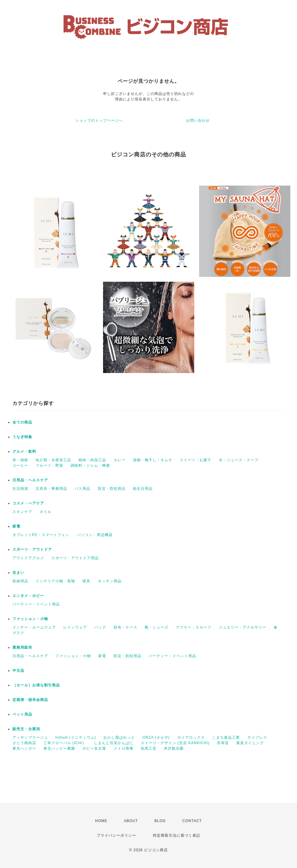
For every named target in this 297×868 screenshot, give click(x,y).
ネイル (45, 512)
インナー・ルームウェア (34, 627)
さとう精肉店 (24, 743)
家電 (16, 526)
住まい (18, 573)
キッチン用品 (110, 581)
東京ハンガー (24, 748)
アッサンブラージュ (30, 737)
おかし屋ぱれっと (119, 737)
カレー (120, 460)
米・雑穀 (20, 460)
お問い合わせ (198, 120)
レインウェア (75, 627)
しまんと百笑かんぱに (114, 743)
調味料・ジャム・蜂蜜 (90, 465)
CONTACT (192, 821)
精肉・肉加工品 (92, 460)
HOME (101, 821)
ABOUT (131, 821)
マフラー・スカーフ (193, 627)
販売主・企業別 (26, 729)
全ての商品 (22, 422)
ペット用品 (22, 714)
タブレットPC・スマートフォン (41, 535)
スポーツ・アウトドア (32, 549)
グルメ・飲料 (24, 451)
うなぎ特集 (22, 437)
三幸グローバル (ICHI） (65, 743)
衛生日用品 (143, 489)
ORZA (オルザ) (156, 737)
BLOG (160, 821)
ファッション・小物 (30, 619)
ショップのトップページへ (99, 120)
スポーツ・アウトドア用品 (75, 558)
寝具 (86, 581)
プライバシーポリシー (116, 835)
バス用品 (82, 489)
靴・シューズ (157, 627)
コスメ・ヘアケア (28, 503)
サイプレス (257, 737)
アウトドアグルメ (28, 558)
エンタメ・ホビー (28, 596)
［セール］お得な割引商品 (36, 685)
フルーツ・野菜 (49, 465)
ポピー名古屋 (94, 748)
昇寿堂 (223, 743)
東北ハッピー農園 (59, 748)
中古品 (18, 671)
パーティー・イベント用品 (36, 604)
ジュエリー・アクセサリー (243, 627)
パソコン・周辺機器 (95, 535)
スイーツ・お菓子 (195, 460)
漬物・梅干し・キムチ (153, 460)
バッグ (100, 627)
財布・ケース (126, 627)
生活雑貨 (20, 489)
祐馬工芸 (149, 748)
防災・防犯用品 (112, 489)
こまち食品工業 (226, 737)
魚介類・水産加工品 (53, 460)
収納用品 (20, 581)
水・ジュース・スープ (239, 460)
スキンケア (22, 512)
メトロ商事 (124, 748)
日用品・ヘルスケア (30, 480)
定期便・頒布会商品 (30, 700)
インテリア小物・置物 (55, 581)
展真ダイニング (250, 743)
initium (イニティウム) (76, 737)
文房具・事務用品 (51, 489)
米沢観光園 (174, 748)
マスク (18, 633)
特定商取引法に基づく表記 (177, 835)
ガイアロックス (191, 737)
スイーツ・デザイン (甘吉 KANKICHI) (175, 743)
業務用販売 (22, 647)
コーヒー (20, 465)
